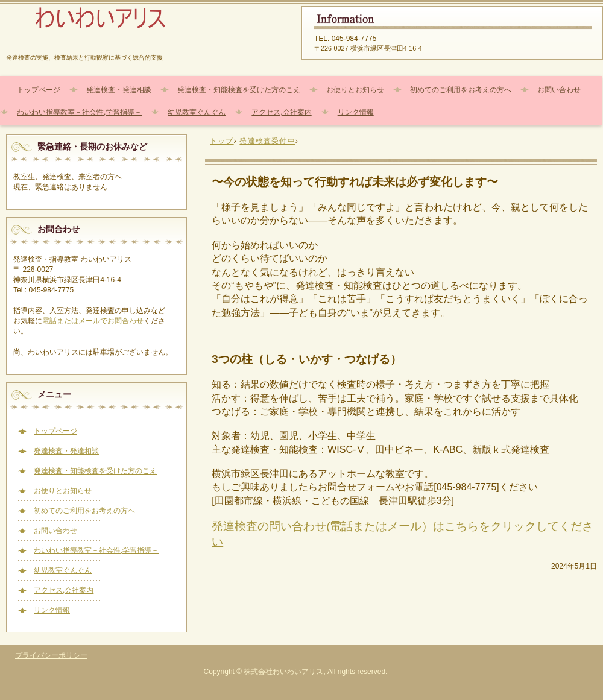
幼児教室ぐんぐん (197, 112)
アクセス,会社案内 (281, 112)
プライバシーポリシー (51, 655)
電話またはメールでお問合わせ (93, 321)
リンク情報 (356, 112)
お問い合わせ (559, 90)
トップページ (39, 90)
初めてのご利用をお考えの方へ (461, 90)
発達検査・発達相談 (119, 90)
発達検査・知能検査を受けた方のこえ (239, 90)
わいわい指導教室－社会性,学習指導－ (79, 112)
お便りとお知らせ (355, 90)
